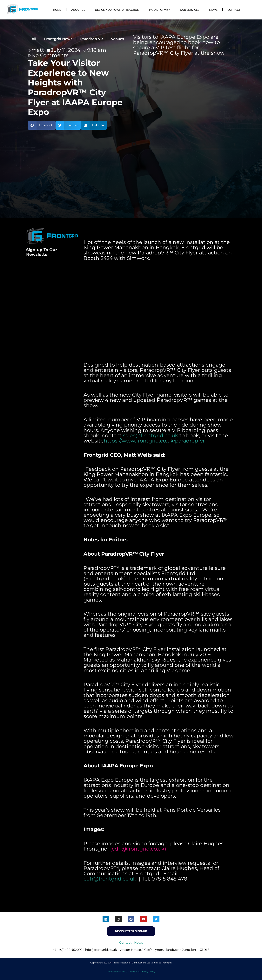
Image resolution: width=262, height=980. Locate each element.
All (34, 39)
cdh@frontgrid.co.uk (138, 849)
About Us (78, 10)
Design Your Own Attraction (117, 10)
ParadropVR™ (160, 10)
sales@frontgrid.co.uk (151, 435)
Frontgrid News (58, 39)
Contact (234, 10)
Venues (117, 39)
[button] (42, 125)
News (213, 10)
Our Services (190, 10)
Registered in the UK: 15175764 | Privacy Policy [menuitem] (131, 972)
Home (57, 10)
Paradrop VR (92, 39)
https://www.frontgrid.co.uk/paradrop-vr (154, 441)
